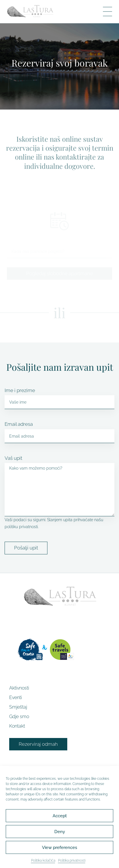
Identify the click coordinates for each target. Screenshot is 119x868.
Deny (60, 834)
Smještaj (18, 707)
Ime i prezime (20, 390)
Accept (60, 818)
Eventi (16, 697)
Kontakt (17, 726)
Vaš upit (13, 458)
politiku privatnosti (21, 527)
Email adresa (19, 424)
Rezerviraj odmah (38, 744)
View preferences (59, 850)
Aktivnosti (19, 688)
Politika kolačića (43, 863)
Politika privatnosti (72, 863)
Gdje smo (19, 717)
